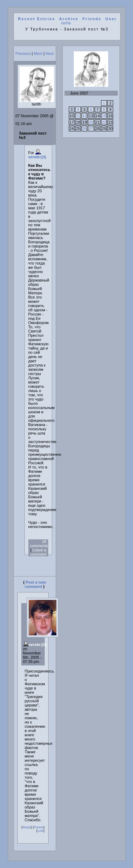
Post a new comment (35, 584)
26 (84, 129)
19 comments (39, 544)
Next (50, 53)
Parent (38, 827)
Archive (69, 19)
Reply (26, 827)
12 (84, 116)
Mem (38, 53)
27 (91, 129)
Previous (23, 53)
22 (104, 122)
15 (104, 116)
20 (91, 122)
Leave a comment (38, 552)
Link (41, 831)
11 (78, 116)
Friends (92, 19)
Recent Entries (37, 19)
